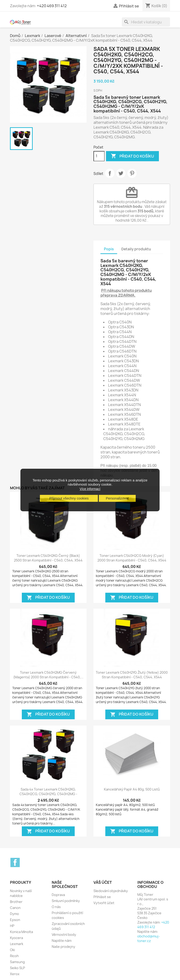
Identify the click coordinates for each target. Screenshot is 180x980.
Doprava (58, 895)
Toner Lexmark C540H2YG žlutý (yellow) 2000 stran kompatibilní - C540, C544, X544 (132, 675)
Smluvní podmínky (66, 901)
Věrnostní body (64, 935)
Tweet (121, 173)
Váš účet (103, 882)
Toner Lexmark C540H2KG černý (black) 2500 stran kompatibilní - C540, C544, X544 (48, 558)
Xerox (15, 974)
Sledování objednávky (111, 891)
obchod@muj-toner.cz (149, 938)
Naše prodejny (63, 947)
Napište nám (62, 941)
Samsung (17, 962)
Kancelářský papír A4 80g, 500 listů (132, 789)
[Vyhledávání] (146, 22)
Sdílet (110, 173)
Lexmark (17, 944)
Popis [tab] (109, 249)
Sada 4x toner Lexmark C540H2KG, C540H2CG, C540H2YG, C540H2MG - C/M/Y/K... (48, 794)
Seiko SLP (18, 968)
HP (12, 926)
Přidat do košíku (132, 156)
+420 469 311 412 (52, 6)
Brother (16, 902)
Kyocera (16, 938)
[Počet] (99, 156)
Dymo (14, 914)
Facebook (15, 862)
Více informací (90, 489)
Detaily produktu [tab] (136, 249)
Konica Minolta (21, 932)
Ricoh (14, 956)
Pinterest (132, 173)
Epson (15, 920)
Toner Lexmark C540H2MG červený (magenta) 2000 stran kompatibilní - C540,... (48, 675)
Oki (12, 950)
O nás (56, 907)
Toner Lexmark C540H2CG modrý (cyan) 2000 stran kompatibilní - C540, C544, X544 (132, 558)
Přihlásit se (102, 897)
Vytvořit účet (104, 903)
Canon (15, 908)
